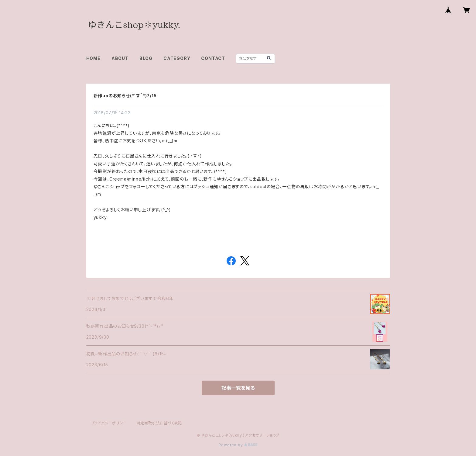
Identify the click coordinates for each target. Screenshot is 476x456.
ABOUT (120, 58)
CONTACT (213, 58)
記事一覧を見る (238, 388)
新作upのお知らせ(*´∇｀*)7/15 (125, 96)
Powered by (238, 445)
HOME (93, 58)
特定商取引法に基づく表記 (159, 423)
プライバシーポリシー (109, 423)
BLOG (146, 58)
